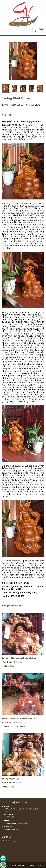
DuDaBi (18, 865)
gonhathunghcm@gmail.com (16, 823)
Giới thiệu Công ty (10, 841)
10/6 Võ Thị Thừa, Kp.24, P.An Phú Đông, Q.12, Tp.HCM (22, 810)
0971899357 (10, 817)
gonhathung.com (12, 829)
